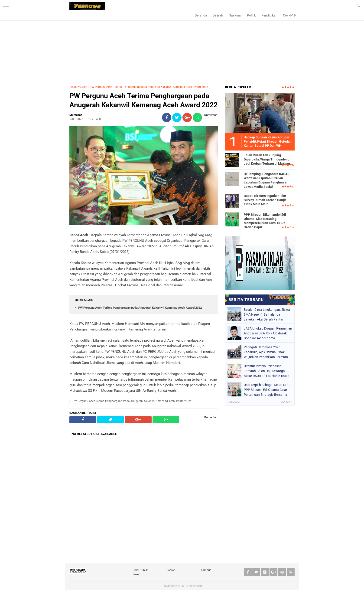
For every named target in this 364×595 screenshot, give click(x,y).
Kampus (206, 570)
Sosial (136, 574)
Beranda (201, 15)
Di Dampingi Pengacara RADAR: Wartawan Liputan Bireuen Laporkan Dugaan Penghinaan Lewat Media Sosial (267, 180)
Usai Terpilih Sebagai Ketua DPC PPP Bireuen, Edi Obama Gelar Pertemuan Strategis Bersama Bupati (267, 390)
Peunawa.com (78, 87)
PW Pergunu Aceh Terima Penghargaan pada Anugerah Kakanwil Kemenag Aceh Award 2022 (149, 87)
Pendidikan (269, 15)
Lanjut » (286, 402)
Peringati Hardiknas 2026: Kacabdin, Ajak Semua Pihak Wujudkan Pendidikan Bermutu (266, 352)
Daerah (218, 15)
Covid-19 (289, 15)
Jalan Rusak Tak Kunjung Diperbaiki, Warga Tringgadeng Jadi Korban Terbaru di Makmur (267, 159)
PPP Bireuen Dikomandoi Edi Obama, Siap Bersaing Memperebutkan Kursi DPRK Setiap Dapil (265, 221)
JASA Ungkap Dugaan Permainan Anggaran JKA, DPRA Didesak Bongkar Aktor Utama (268, 333)
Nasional (235, 15)
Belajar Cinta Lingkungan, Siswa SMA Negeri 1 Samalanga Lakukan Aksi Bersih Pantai (267, 314)
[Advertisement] (182, 48)
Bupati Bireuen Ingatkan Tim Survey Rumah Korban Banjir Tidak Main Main (265, 200)
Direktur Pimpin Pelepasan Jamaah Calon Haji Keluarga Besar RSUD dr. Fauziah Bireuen (266, 371)
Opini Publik (140, 570)
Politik (251, 15)
